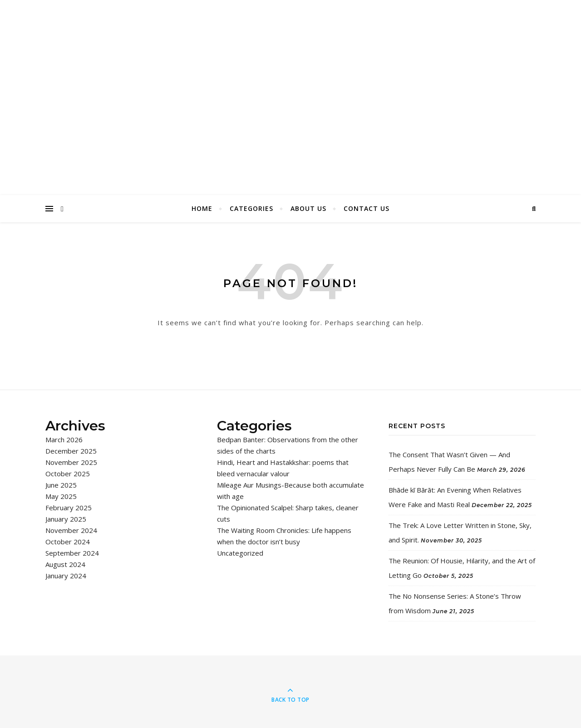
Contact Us (367, 208)
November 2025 (71, 462)
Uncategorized (240, 553)
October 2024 (68, 542)
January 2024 (66, 576)
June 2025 (61, 485)
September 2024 (72, 553)
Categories (251, 208)
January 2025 (66, 519)
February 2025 (69, 508)
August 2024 (65, 564)
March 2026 (64, 440)
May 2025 (61, 496)
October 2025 (68, 474)
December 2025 (71, 451)
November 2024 (71, 530)
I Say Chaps (290, 88)
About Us (308, 208)
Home (202, 208)
